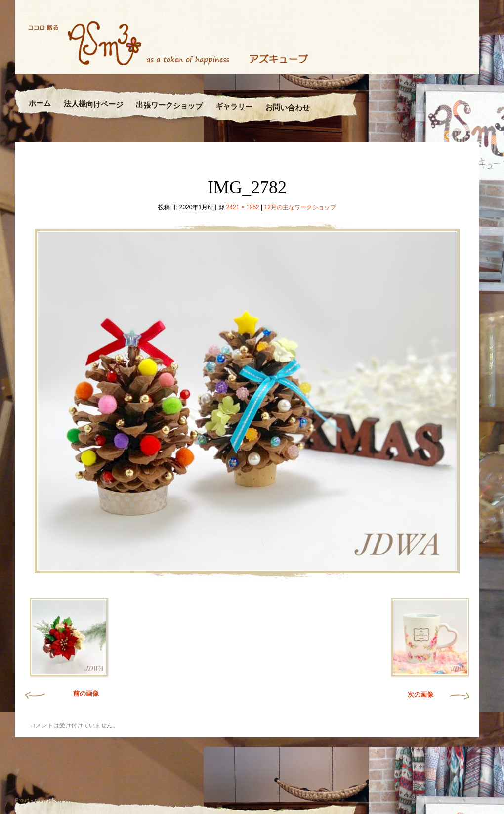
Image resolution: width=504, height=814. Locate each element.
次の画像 (420, 695)
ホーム (40, 104)
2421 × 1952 (243, 207)
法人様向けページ (93, 104)
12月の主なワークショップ (300, 207)
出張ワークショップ (169, 105)
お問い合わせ (287, 108)
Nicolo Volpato (158, 800)
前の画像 (86, 694)
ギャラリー (233, 107)
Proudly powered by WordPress (53, 800)
